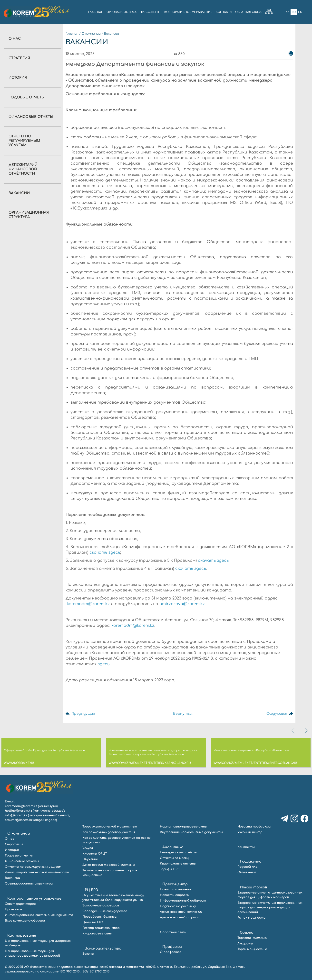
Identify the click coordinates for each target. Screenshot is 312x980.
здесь (104, 664)
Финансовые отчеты (31, 117)
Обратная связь (173, 932)
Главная (72, 34)
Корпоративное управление (34, 899)
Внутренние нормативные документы (191, 832)
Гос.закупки (251, 861)
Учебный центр (250, 832)
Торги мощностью (252, 949)
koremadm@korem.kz (88, 604)
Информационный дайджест (183, 901)
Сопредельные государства (105, 911)
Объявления (247, 872)
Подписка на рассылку (178, 906)
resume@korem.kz (19, 820)
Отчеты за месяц (174, 858)
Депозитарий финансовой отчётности (23, 169)
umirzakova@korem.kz (182, 604)
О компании (91, 34)
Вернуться (182, 714)
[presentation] (294, 731)
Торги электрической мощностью (110, 827)
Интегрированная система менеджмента (39, 915)
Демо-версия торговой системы (109, 865)
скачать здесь (105, 552)
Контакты (246, 847)
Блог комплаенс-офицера (25, 921)
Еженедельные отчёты (178, 852)
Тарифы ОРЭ (170, 869)
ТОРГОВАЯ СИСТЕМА (121, 12)
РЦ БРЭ (92, 890)
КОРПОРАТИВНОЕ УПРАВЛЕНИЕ (188, 12)
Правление (13, 909)
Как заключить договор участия (109, 832)
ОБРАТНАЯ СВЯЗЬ (248, 12)
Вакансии (19, 193)
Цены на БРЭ (93, 922)
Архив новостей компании (181, 912)
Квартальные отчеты (178, 864)
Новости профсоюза (254, 827)
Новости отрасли (175, 895)
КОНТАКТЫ (224, 12)
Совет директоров (20, 904)
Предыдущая (83, 714)
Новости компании (175, 889)
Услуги (88, 848)
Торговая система (252, 938)
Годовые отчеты (27, 97)
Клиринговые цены (97, 933)
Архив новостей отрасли (180, 917)
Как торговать (22, 936)
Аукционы (245, 943)
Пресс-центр (175, 884)
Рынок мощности (251, 918)
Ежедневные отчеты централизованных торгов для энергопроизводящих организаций (270, 907)
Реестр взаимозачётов (101, 928)
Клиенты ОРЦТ (95, 854)
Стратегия (19, 58)
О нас (15, 39)
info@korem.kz (16, 815)
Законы (88, 954)
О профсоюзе (171, 952)
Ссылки (247, 933)
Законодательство (103, 948)
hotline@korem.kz (18, 811)
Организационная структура (29, 884)
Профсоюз (172, 947)
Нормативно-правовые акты (184, 827)
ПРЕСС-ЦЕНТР (150, 12)
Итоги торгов (253, 887)
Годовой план (248, 867)
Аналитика (173, 847)
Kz (288, 12)
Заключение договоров (101, 905)
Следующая (276, 714)
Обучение (90, 859)
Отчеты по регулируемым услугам (24, 141)
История (18, 78)
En (300, 12)
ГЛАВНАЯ (95, 12)
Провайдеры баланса (99, 917)
